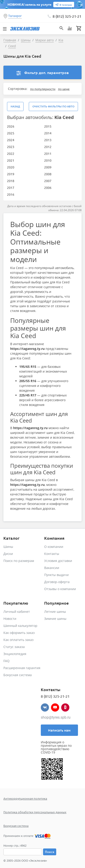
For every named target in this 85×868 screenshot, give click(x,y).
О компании (54, 547)
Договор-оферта (57, 582)
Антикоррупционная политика (25, 798)
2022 (11, 153)
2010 (48, 160)
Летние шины (55, 612)
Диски (8, 554)
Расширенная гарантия (22, 668)
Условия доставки (58, 561)
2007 (48, 181)
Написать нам (59, 730)
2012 (48, 147)
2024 (11, 140)
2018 (11, 181)
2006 (48, 188)
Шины (8, 547)
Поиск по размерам (19, 561)
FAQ (6, 661)
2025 (11, 133)
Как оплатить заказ (18, 640)
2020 (11, 167)
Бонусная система (18, 675)
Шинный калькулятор (20, 626)
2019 (11, 174)
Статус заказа (14, 647)
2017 (11, 188)
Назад (15, 106)
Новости (10, 619)
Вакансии (52, 568)
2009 (48, 167)
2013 (48, 140)
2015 (48, 126)
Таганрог (15, 16)
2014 (48, 133)
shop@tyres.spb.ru (56, 717)
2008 (48, 174)
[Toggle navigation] (5, 28)
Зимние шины (55, 619)
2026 (11, 126)
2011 (48, 153)
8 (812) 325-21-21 (67, 16)
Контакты (52, 554)
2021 (11, 160)
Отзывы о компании (60, 589)
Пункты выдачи (56, 575)
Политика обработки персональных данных (35, 812)
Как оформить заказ (19, 633)
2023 (11, 147)
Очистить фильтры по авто (53, 106)
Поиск (50, 852)
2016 (11, 194)
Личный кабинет (17, 612)
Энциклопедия (15, 654)
